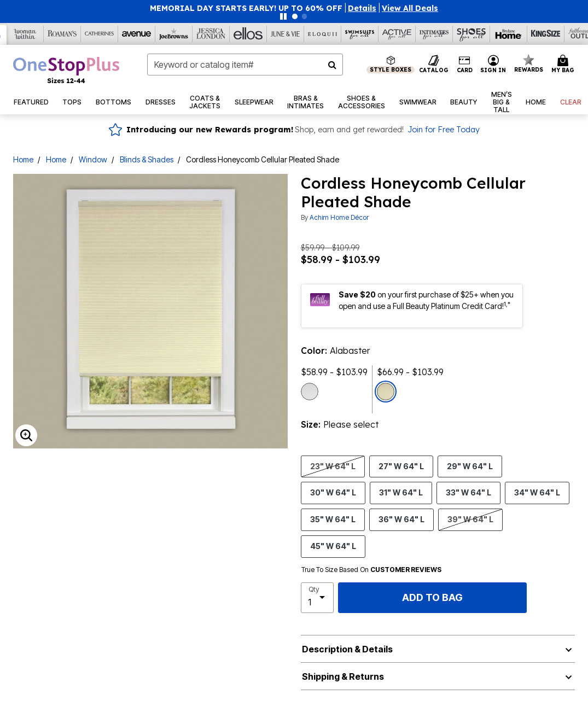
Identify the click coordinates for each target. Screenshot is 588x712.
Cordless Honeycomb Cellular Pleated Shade (263, 159)
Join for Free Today (444, 130)
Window (93, 159)
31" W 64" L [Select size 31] (401, 492)
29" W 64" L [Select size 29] (470, 466)
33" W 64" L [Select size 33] (468, 492)
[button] (362, 8)
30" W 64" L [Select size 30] (333, 492)
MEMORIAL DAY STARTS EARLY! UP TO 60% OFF (246, 8)
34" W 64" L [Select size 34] (537, 492)
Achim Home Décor (339, 217)
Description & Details (347, 649)
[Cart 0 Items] (564, 65)
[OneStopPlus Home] (66, 70)
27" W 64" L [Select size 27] (401, 466)
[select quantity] (318, 598)
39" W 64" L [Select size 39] (470, 519)
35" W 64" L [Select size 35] (333, 519)
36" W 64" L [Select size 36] (401, 519)
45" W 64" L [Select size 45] (333, 546)
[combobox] (245, 65)
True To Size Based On (371, 570)
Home (23, 159)
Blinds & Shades (147, 159)
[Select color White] (310, 392)
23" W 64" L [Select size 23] (333, 466)
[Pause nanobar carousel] (283, 16)
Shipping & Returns (343, 676)
